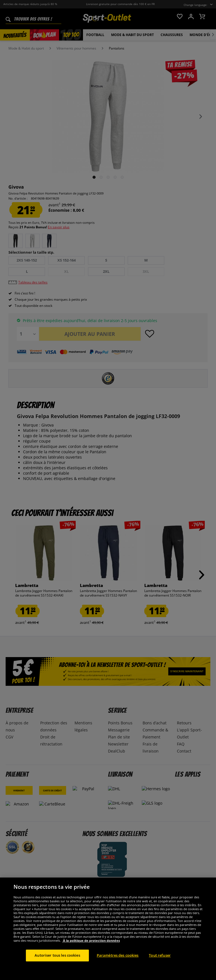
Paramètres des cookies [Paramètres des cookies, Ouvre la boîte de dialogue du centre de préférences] (118, 966)
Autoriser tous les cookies (57, 966)
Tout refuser (160, 966)
